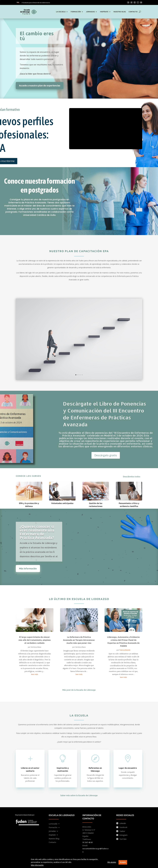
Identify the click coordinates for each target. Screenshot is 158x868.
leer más (35, 674)
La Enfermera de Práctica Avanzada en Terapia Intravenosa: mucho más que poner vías (79, 640)
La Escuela (61, 12)
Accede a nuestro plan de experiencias (40, 85)
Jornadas (90, 12)
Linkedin (123, 823)
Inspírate (104, 12)
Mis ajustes (112, 862)
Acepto (123, 862)
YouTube (123, 839)
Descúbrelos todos (132, 477)
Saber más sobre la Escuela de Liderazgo (79, 795)
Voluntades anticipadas (62, 503)
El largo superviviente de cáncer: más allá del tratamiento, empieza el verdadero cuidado (35, 640)
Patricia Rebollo (125, 650)
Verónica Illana (36, 647)
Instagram (123, 835)
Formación (76, 12)
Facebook (123, 827)
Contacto (133, 12)
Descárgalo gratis (106, 455)
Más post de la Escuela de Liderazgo (79, 690)
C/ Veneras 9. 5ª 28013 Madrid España (89, 833)
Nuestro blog (120, 12)
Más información (37, 865)
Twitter (122, 831)
